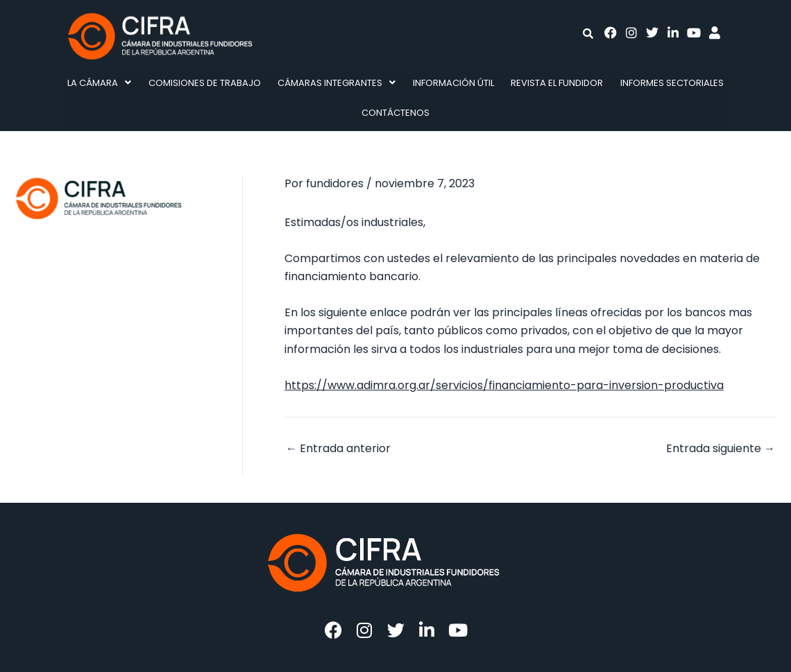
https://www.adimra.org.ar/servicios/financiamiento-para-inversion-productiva (504, 385)
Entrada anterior (338, 449)
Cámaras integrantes (337, 83)
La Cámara (99, 83)
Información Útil (453, 83)
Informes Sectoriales (672, 83)
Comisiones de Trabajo (205, 83)
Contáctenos (395, 113)
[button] (100, 83)
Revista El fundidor (557, 83)
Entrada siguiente (721, 449)
